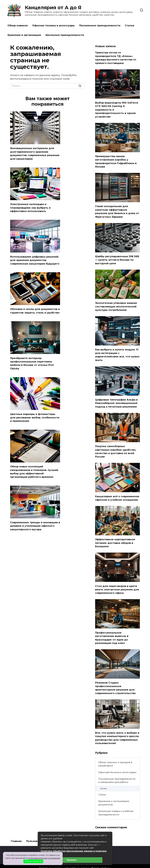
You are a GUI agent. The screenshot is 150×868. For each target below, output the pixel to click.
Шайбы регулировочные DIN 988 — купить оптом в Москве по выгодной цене (117, 257)
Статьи (129, 26)
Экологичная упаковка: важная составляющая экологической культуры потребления (116, 303)
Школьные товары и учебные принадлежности (116, 805)
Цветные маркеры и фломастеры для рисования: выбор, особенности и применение (35, 415)
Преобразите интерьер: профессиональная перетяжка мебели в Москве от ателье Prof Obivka (32, 361)
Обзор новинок (18, 26)
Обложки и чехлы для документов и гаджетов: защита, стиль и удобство (35, 309)
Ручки (103, 780)
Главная (16, 833)
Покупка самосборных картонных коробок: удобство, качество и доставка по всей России (116, 447)
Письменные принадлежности (100, 26)
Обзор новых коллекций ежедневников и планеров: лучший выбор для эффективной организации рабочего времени (34, 469)
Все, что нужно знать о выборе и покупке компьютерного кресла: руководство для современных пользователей (117, 730)
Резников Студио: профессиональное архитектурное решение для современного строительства (115, 681)
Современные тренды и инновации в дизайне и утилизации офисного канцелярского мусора (35, 522)
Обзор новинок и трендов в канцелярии (115, 756)
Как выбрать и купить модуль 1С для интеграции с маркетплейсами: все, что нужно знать (117, 351)
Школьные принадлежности (65, 35)
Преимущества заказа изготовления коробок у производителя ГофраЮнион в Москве (116, 160)
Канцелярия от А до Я (53, 8)
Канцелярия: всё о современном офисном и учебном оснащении (117, 493)
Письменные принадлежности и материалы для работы (117, 772)
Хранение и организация (24, 35)
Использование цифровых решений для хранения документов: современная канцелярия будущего (35, 259)
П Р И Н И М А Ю (33, 861)
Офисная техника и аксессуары (53, 26)
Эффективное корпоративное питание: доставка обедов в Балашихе (115, 537)
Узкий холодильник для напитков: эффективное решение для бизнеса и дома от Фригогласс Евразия (117, 209)
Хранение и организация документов (114, 795)
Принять (72, 860)
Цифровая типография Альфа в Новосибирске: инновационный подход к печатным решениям (116, 399)
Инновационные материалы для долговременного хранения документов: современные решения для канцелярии (35, 153)
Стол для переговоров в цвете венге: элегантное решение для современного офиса (117, 583)
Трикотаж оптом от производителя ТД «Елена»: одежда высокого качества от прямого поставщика (116, 57)
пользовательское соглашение (44, 858)
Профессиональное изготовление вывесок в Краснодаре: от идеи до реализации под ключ (112, 631)
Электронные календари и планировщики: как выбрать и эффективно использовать (30, 207)
